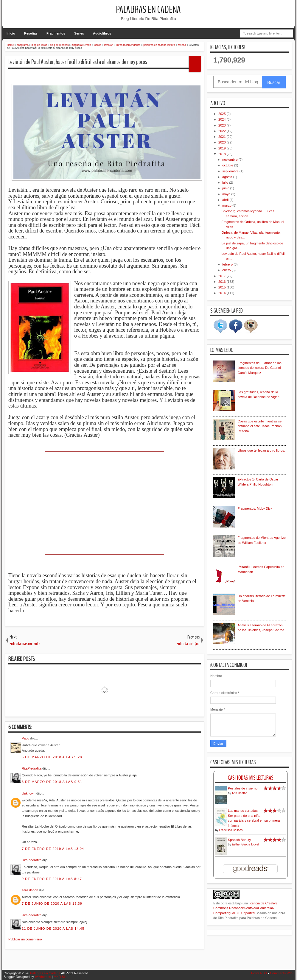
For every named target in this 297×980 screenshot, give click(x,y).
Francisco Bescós (231, 830)
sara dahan (30, 890)
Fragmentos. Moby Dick (255, 508)
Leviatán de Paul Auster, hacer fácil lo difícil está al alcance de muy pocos (78, 62)
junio (226, 188)
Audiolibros (102, 33)
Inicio (11, 33)
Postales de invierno (243, 788)
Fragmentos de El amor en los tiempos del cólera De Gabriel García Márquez (260, 368)
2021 (223, 137)
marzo (227, 205)
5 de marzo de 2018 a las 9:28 (52, 757)
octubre (228, 165)
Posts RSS (259, 973)
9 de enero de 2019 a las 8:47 (52, 879)
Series (79, 33)
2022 (223, 131)
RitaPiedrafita (32, 768)
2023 (223, 125)
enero (227, 270)
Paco (25, 738)
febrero (228, 264)
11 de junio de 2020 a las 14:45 (53, 928)
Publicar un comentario (25, 939)
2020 (223, 142)
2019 (223, 148)
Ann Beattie (240, 793)
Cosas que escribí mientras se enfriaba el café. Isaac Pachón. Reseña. (260, 426)
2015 (223, 287)
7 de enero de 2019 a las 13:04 (53, 849)
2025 (223, 114)
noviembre (230, 160)
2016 (223, 282)
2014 (223, 293)
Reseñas (31, 33)
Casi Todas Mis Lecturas (251, 778)
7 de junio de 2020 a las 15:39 (52, 903)
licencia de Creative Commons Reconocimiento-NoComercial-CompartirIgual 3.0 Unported (245, 908)
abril (226, 200)
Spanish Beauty (239, 840)
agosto (228, 177)
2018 (223, 154)
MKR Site (60, 977)
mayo (227, 194)
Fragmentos (56, 33)
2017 (223, 276)
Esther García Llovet (245, 844)
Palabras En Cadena (148, 10)
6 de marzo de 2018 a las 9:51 (52, 782)
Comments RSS (282, 973)
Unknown (29, 793)
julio (226, 182)
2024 (223, 119)
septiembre (231, 171)
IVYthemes (43, 977)
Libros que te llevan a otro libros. (261, 450)
